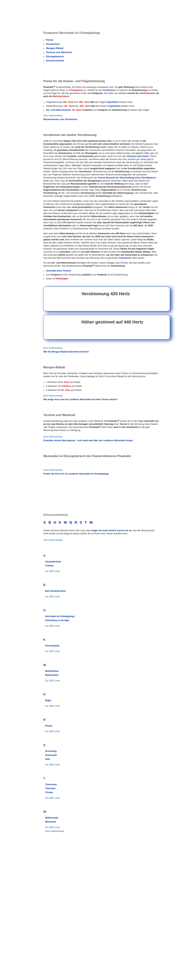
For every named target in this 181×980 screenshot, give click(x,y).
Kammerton (125, 258)
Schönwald (51, 755)
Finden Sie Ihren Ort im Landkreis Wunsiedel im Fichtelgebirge (76, 474)
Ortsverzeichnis (55, 61)
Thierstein (50, 788)
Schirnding (51, 751)
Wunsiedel (51, 822)
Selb (47, 759)
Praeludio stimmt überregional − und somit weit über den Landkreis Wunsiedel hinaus (88, 440)
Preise (50, 40)
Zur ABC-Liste (52, 571)
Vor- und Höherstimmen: (59, 110)
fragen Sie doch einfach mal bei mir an (112, 531)
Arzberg (49, 566)
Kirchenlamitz (52, 646)
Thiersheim (51, 785)
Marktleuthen (52, 671)
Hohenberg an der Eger (57, 620)
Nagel (48, 700)
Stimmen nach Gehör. (138, 156)
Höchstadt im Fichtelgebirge (60, 616)
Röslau (49, 726)
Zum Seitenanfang (53, 116)
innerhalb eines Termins (59, 271)
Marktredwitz (52, 675)
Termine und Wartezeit (59, 52)
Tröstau (49, 792)
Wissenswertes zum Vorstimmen (60, 119)
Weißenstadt (52, 818)
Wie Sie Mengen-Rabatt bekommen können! (66, 352)
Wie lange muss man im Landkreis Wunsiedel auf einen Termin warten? (80, 399)
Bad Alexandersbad (55, 591)
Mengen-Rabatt (55, 48)
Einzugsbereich (55, 56)
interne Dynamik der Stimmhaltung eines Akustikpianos (127, 178)
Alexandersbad (53, 562)
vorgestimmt (112, 102)
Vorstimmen (53, 44)
